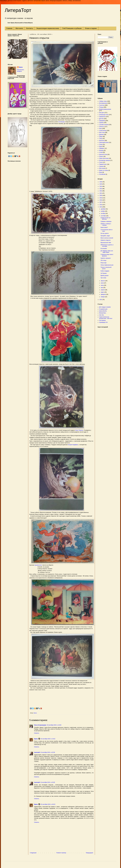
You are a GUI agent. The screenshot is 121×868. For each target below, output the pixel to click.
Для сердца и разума (105, 307)
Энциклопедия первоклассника (48, 28)
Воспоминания (103, 103)
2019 (101, 198)
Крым (101, 172)
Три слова (103, 278)
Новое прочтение (104, 158)
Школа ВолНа (103, 311)
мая (102, 288)
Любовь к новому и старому (106, 224)
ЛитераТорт (18, 10)
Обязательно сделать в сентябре (107, 245)
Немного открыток (105, 240)
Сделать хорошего (106, 258)
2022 (101, 191)
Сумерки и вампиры (106, 221)
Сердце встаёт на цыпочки (105, 218)
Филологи (102, 141)
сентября (104, 216)
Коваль (101, 156)
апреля (103, 290)
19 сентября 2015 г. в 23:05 (48, 782)
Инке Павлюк (79, 430)
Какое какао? (104, 227)
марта (103, 292)
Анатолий (37, 752)
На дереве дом (103, 309)
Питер (101, 145)
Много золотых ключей (107, 238)
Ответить (37, 733)
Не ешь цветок (105, 233)
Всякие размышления (105, 109)
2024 (101, 186)
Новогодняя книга (104, 142)
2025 (101, 184)
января (103, 297)
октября (103, 213)
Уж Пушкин (104, 273)
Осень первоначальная (107, 265)
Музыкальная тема (106, 243)
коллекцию (62, 122)
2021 (101, 193)
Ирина (36, 739)
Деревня (102, 135)
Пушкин (101, 123)
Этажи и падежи (91, 28)
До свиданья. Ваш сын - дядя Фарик (107, 251)
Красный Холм (103, 154)
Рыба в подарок (105, 271)
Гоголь (101, 162)
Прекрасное (102, 117)
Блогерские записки (105, 160)
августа (103, 281)
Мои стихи (102, 133)
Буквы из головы (104, 170)
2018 (101, 200)
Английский (102, 174)
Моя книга (19, 28)
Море (101, 146)
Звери (101, 137)
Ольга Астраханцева (40, 725)
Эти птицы (103, 260)
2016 (101, 205)
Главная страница (61, 853)
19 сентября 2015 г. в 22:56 (48, 752)
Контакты (30, 28)
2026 (101, 182)
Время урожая (104, 276)
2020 (101, 195)
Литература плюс (104, 115)
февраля (103, 294)
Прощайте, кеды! (105, 236)
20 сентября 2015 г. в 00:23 (48, 804)
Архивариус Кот (103, 322)
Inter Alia (101, 315)
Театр (101, 138)
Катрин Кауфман (73, 445)
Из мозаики (104, 249)
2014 (101, 300)
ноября (103, 211)
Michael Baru (103, 313)
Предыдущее (89, 853)
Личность (102, 127)
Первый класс (103, 164)
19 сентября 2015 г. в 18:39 (54, 725)
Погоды (101, 107)
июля (102, 283)
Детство (101, 119)
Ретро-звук (103, 263)
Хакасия (101, 166)
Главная (9, 28)
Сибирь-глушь (103, 101)
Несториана (102, 320)
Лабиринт (102, 148)
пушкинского (38, 565)
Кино (101, 129)
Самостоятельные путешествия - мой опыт (106, 318)
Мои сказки (102, 168)
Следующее (33, 853)
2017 (101, 202)
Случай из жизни (104, 125)
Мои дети (102, 113)
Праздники (102, 121)
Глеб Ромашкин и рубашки (72, 28)
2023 (101, 189)
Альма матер (103, 131)
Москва (101, 150)
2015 (101, 207)
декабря (103, 209)
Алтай (101, 152)
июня (102, 285)
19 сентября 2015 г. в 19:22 (48, 739)
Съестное (102, 105)
